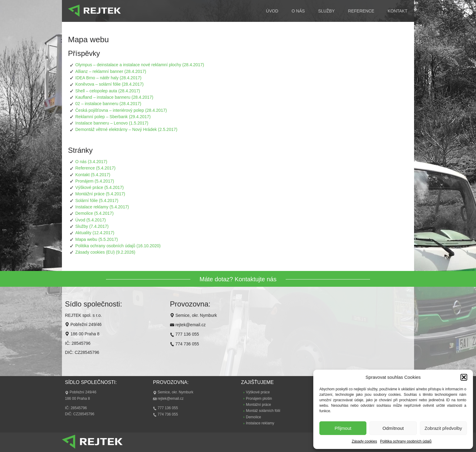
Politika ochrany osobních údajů (406, 441)
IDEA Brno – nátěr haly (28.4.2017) (108, 78)
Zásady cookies (364, 441)
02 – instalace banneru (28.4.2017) (108, 104)
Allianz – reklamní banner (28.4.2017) (111, 71)
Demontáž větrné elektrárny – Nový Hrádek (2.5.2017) (126, 129)
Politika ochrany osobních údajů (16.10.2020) (118, 246)
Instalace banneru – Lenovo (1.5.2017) (112, 123)
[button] (464, 377)
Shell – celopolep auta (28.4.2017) (108, 91)
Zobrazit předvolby (443, 428)
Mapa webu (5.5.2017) (97, 239)
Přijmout (343, 428)
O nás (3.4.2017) (91, 162)
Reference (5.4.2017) (95, 168)
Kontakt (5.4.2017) (93, 175)
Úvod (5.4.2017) (90, 220)
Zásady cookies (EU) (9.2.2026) (105, 252)
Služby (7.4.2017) (92, 226)
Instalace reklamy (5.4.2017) (102, 207)
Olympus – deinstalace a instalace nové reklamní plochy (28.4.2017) (140, 65)
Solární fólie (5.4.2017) (97, 200)
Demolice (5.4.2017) (94, 213)
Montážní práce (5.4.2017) (100, 194)
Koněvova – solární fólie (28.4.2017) (109, 84)
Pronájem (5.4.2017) (95, 181)
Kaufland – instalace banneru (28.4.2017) (114, 97)
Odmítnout (393, 428)
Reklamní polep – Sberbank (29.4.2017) (113, 117)
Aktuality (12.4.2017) (95, 233)
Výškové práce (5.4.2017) (100, 187)
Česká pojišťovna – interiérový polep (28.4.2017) (121, 110)
